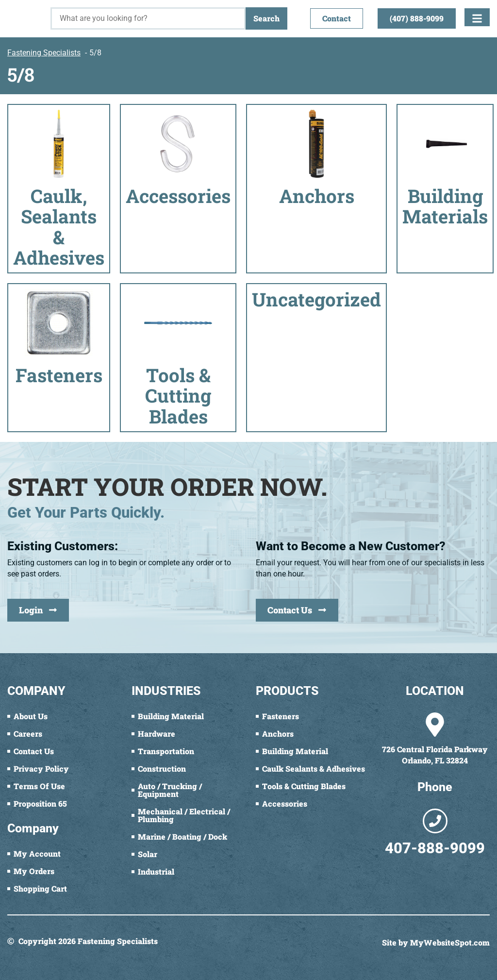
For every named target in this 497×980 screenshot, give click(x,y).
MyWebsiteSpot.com (450, 942)
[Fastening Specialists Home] (25, 14)
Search (266, 18)
